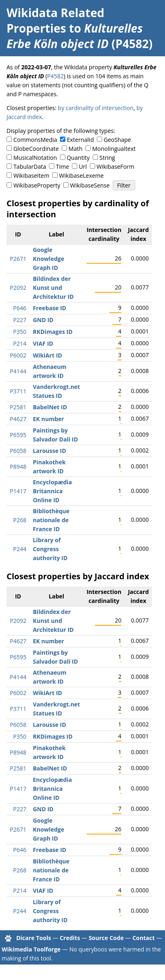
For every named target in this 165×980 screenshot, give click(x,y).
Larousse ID (49, 451)
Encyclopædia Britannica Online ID (52, 491)
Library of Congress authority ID (50, 549)
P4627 (18, 419)
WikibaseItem (31, 175)
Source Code (106, 938)
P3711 (18, 391)
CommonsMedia (35, 140)
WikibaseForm (115, 167)
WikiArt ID (47, 355)
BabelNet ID (50, 407)
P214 (20, 343)
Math (76, 149)
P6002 (18, 355)
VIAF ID (43, 343)
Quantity (78, 158)
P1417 (18, 491)
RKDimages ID (52, 332)
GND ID (43, 320)
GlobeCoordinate (36, 149)
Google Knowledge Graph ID (48, 259)
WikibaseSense (90, 185)
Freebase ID (49, 308)
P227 (20, 320)
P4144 (18, 371)
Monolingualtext (114, 149)
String (107, 158)
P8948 (18, 467)
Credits (70, 938)
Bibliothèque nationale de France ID (51, 520)
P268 (20, 520)
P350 (20, 332)
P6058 (18, 451)
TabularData (30, 167)
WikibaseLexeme (81, 175)
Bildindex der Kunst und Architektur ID (53, 288)
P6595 (18, 435)
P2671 (18, 259)
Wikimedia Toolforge (31, 949)
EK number (48, 419)
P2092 (18, 288)
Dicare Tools (34, 938)
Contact (144, 938)
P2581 (18, 407)
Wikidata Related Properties (55, 20)
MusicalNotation (35, 158)
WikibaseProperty (37, 185)
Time (62, 167)
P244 (20, 549)
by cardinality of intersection (96, 108)
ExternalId (80, 140)
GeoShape (117, 140)
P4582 (55, 76)
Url (83, 167)
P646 (20, 308)
